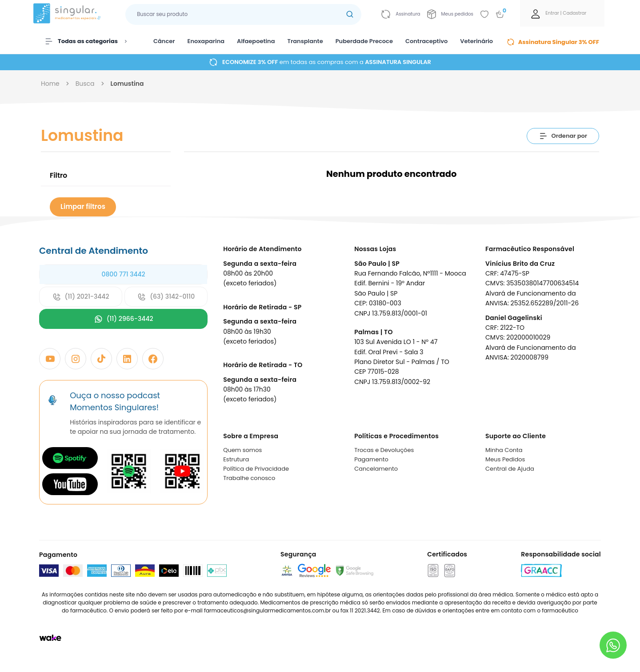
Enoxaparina (206, 41)
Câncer (164, 41)
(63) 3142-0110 (166, 297)
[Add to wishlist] (484, 14)
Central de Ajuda (510, 469)
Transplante (305, 41)
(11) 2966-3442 (124, 319)
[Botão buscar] (350, 14)
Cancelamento (376, 469)
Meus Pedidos (505, 459)
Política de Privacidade (256, 469)
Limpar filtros (83, 206)
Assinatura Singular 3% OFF (553, 42)
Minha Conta (504, 450)
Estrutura (236, 459)
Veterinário (476, 41)
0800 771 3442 (123, 274)
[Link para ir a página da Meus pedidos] (450, 14)
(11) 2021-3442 (81, 297)
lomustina (127, 84)
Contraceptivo (426, 41)
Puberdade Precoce (364, 41)
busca (85, 84)
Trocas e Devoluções (384, 450)
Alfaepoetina (256, 41)
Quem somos (242, 450)
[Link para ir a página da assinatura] (401, 14)
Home (50, 84)
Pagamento (371, 459)
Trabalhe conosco (249, 478)
